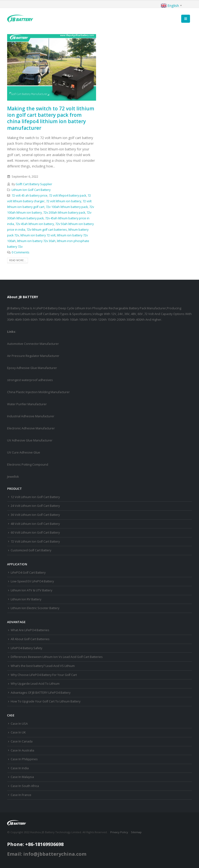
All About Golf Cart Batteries (30, 639)
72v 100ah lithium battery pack (67, 207)
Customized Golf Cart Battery (31, 550)
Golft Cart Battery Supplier (34, 184)
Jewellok (13, 477)
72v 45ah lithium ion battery (35, 224)
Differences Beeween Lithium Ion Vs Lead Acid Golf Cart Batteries (57, 657)
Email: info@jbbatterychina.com (47, 854)
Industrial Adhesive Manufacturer (31, 416)
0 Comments (21, 252)
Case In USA (19, 724)
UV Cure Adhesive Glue (24, 452)
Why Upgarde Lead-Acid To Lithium (35, 684)
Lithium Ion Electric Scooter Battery (35, 608)
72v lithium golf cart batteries (47, 230)
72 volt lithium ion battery (64, 201)
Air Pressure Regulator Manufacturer (33, 356)
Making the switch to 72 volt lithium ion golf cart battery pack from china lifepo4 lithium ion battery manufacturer (51, 118)
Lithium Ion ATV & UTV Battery (31, 590)
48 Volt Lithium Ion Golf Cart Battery (35, 524)
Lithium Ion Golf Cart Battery (31, 190)
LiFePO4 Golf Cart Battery (28, 573)
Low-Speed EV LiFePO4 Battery (32, 581)
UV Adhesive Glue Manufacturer (30, 440)
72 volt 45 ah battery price (30, 196)
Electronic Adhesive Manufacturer (31, 428)
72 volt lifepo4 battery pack (67, 196)
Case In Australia (22, 750)
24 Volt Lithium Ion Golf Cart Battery (35, 506)
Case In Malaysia (22, 777)
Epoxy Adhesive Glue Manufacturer (32, 368)
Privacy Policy (119, 832)
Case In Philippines (24, 759)
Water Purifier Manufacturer (27, 404)
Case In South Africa (25, 786)
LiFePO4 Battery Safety (26, 648)
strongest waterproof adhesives (30, 380)
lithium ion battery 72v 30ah (36, 241)
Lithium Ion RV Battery (26, 599)
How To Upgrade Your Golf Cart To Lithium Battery (46, 701)
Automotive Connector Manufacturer (33, 344)
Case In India (20, 768)
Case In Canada (22, 741)
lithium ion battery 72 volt (38, 235)
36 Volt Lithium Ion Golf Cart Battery (35, 515)
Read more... (18, 260)
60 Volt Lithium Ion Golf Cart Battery (35, 533)
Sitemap (136, 832)
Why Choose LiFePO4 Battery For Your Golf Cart (44, 675)
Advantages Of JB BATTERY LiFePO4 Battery (41, 693)
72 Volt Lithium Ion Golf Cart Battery (35, 542)
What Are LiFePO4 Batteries (30, 630)
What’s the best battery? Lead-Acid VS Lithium (43, 666)
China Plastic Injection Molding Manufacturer (38, 392)
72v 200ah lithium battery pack (64, 213)
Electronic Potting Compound (28, 465)
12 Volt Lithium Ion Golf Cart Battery (35, 497)
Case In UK (18, 732)
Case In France (21, 795)
